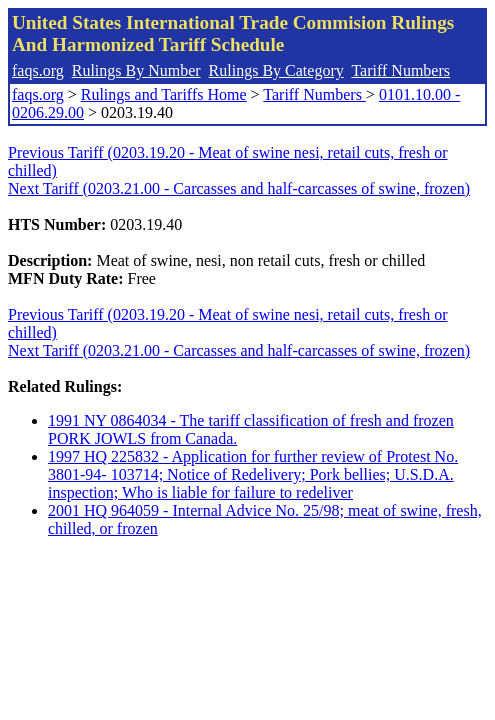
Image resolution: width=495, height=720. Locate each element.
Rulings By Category (276, 70)
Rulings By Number (136, 70)
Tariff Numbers (400, 70)
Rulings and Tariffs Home (164, 94)
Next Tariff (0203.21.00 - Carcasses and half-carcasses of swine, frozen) (239, 188)
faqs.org (38, 70)
